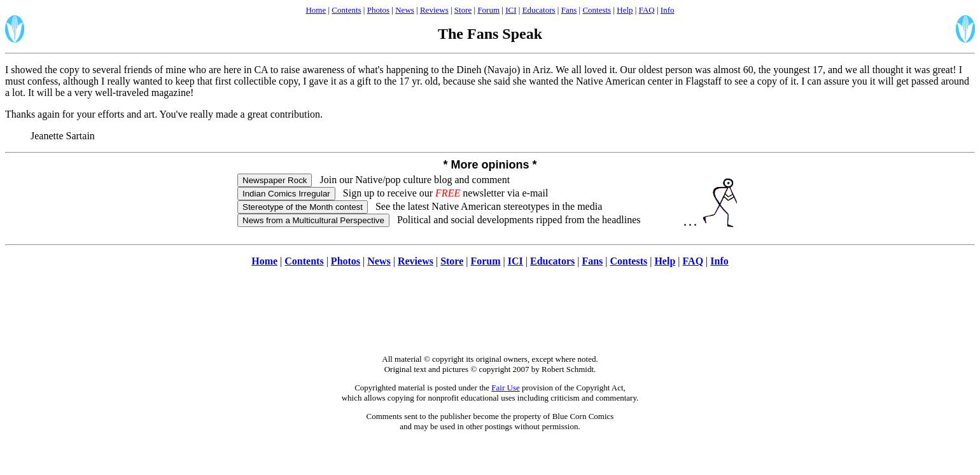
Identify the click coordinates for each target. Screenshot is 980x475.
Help (625, 10)
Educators (539, 10)
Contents (346, 10)
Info (668, 10)
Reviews (434, 10)
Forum (488, 10)
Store (463, 10)
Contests (597, 10)
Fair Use (505, 388)
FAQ (647, 10)
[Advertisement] (490, 317)
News (405, 10)
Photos (378, 10)
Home (316, 10)
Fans (569, 10)
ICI (511, 10)
